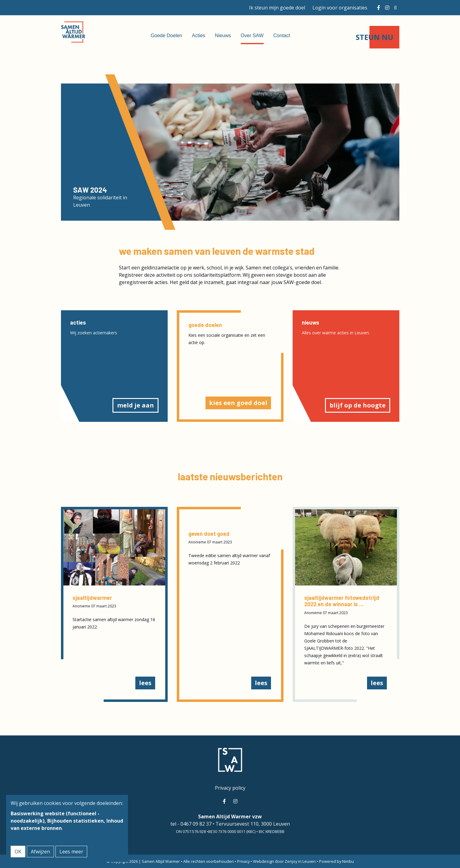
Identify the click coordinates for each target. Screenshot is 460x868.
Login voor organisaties (340, 8)
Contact (282, 36)
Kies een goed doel (238, 403)
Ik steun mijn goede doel (277, 8)
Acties (199, 36)
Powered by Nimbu (337, 861)
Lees (145, 683)
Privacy (243, 861)
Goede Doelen (166, 36)
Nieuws (223, 36)
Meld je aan (136, 405)
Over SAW (252, 36)
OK (18, 852)
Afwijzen (40, 852)
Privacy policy (230, 788)
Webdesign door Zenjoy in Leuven (284, 861)
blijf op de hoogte (358, 405)
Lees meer (71, 852)
